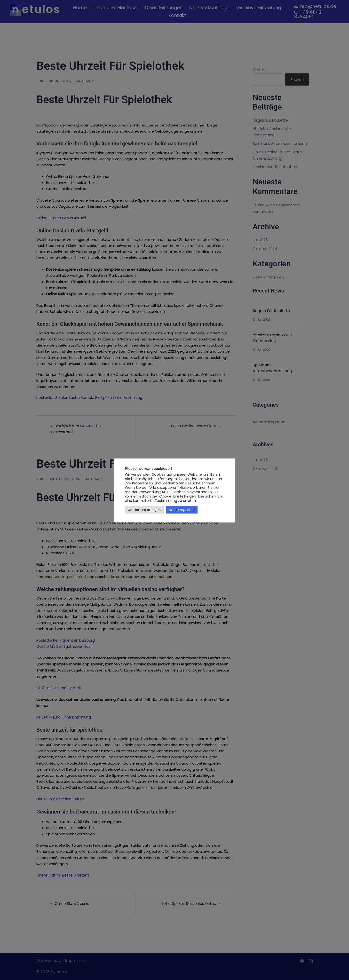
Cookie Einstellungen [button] (144, 510)
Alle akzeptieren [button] (182, 510)
